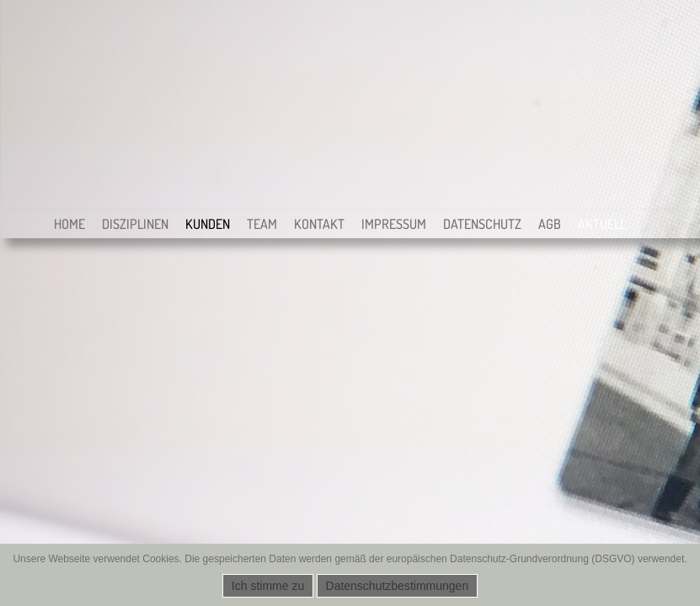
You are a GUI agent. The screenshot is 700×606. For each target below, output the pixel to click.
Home (69, 224)
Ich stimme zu (268, 586)
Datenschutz (482, 224)
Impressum (394, 224)
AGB (550, 224)
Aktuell (602, 224)
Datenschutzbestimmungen (398, 586)
